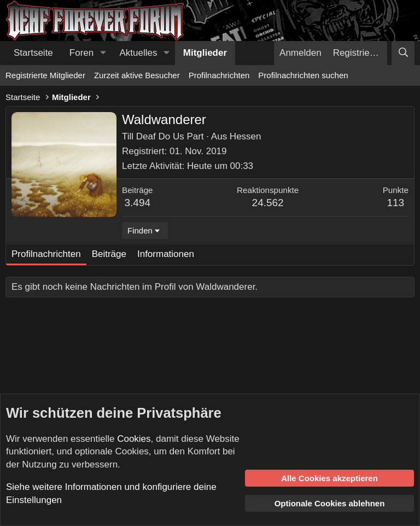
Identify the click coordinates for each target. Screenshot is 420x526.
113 (395, 203)
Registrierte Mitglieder (45, 75)
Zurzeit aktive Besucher (137, 75)
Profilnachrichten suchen (303, 75)
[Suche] (403, 53)
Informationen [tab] (166, 254)
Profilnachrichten (219, 75)
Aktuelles (139, 53)
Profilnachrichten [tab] (46, 254)
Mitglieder (205, 53)
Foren (81, 53)
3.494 (138, 203)
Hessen (246, 136)
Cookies (134, 439)
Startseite (33, 53)
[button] (103, 53)
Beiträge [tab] (109, 254)
